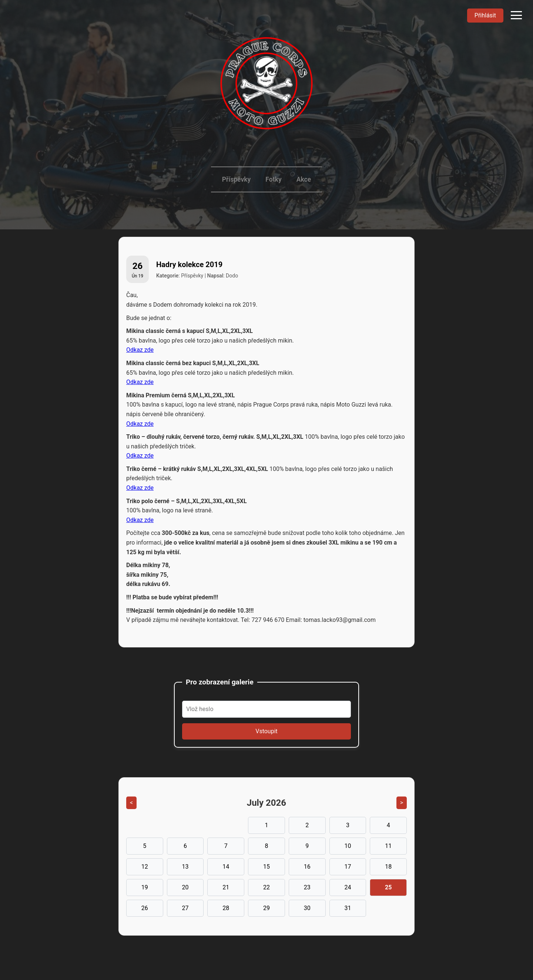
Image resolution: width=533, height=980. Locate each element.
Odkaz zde (140, 350)
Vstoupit (266, 731)
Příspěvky (236, 179)
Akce (304, 179)
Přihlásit (485, 15)
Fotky (273, 179)
